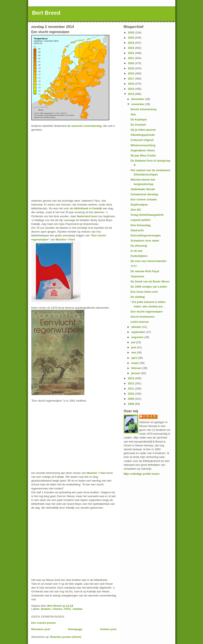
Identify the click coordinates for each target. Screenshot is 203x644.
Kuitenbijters (139, 256)
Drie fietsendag (141, 225)
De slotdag (138, 297)
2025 (132, 38)
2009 (132, 399)
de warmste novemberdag (84, 126)
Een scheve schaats (144, 199)
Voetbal (77, 609)
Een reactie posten (44, 623)
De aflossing (139, 246)
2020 (132, 63)
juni (134, 347)
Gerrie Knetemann (143, 317)
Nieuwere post (41, 629)
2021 (132, 58)
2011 (132, 389)
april (135, 358)
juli (134, 342)
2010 (132, 394)
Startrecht (137, 230)
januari (136, 373)
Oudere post (108, 629)
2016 (132, 84)
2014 (132, 94)
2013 (132, 378)
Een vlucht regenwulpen (147, 312)
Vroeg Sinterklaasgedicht (147, 215)
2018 (132, 73)
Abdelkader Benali (143, 189)
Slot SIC (136, 210)
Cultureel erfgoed (142, 140)
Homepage (75, 629)
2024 (132, 43)
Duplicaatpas (139, 205)
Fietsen (57, 609)
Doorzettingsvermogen (146, 235)
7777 (134, 266)
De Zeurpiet (138, 125)
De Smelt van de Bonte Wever (150, 281)
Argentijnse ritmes (143, 150)
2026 (132, 33)
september (139, 332)
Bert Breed (46, 13)
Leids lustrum (140, 322)
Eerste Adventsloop (144, 109)
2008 (132, 404)
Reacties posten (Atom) (66, 637)
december (138, 99)
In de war (137, 251)
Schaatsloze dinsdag (144, 194)
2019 (132, 68)
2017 (132, 79)
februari (137, 368)
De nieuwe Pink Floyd (145, 271)
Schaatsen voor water (145, 241)
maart (135, 363)
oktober (137, 327)
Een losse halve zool (144, 292)
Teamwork (137, 276)
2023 (132, 48)
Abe (133, 114)
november (138, 104)
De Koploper (139, 119)
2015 (132, 89)
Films (67, 609)
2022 (132, 53)
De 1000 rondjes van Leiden (149, 287)
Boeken (46, 609)
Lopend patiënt (140, 220)
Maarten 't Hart (65, 240)
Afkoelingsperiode (143, 135)
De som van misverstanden (148, 261)
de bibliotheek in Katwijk (86, 208)
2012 (132, 383)
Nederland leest (87, 216)
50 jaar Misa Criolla (143, 156)
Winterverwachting (143, 145)
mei (134, 352)
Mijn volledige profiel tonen (142, 474)
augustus (138, 337)
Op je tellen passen (143, 130)
